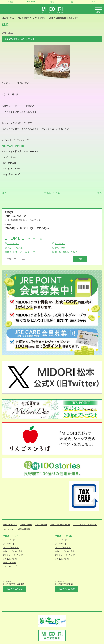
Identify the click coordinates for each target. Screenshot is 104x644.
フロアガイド (9, 544)
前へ (5, 193)
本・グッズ (60, 244)
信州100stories (9, 562)
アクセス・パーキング (13, 555)
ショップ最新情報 (11, 547)
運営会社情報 (24, 529)
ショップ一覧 (9, 540)
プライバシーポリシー (60, 525)
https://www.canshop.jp (13, 146)
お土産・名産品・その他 (66, 252)
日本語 (10, 2)
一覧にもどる (52, 193)
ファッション (13, 244)
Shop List (23, 238)
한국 (52, 2)
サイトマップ (9, 529)
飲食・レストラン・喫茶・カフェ (22, 252)
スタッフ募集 (26, 525)
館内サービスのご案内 (13, 551)
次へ (99, 193)
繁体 (73, 2)
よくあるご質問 (10, 559)
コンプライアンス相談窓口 (85, 525)
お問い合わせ (41, 525)
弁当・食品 (60, 248)
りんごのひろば (10, 566)
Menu (98, 12)
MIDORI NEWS (10, 525)
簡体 (94, 2)
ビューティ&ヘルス (16, 248)
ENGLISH (31, 2)
